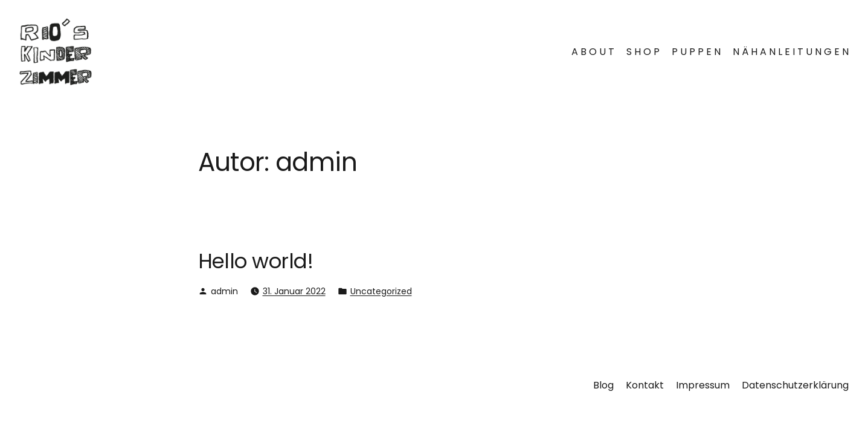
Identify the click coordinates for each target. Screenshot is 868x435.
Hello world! (256, 261)
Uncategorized (381, 291)
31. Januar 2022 (294, 291)
